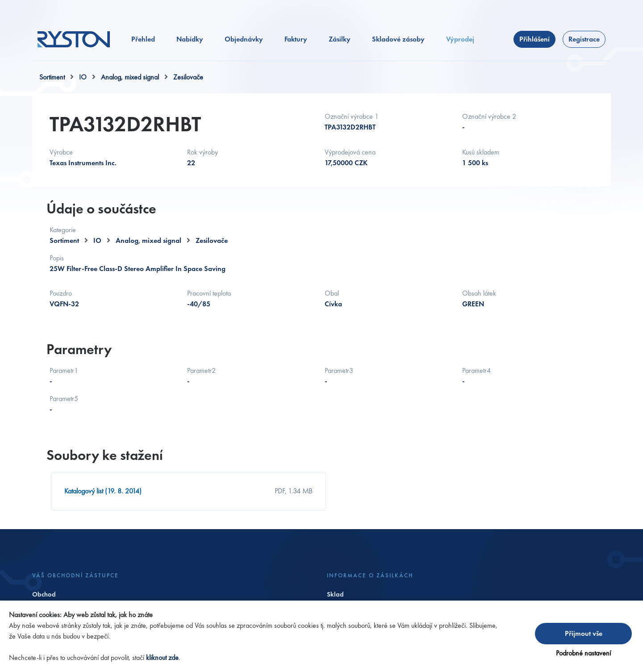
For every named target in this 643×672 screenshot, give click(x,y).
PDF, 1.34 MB (294, 491)
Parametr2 (201, 370)
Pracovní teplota (209, 293)
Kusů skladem (481, 152)
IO (83, 77)
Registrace (584, 39)
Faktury (296, 39)
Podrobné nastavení (583, 653)
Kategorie (63, 230)
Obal (332, 293)
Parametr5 (64, 399)
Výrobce (61, 152)
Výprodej (460, 39)
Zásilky (340, 39)
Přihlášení (534, 39)
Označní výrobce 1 (352, 116)
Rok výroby (203, 152)
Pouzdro (61, 293)
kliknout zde (162, 657)
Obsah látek (479, 293)
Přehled (143, 39)
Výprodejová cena (350, 152)
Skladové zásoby (398, 39)
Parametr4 (476, 370)
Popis (57, 258)
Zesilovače (188, 77)
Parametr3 (339, 370)
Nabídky (190, 39)
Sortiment (52, 77)
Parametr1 (64, 370)
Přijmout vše (584, 633)
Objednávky (244, 39)
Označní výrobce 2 (489, 116)
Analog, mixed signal (130, 77)
